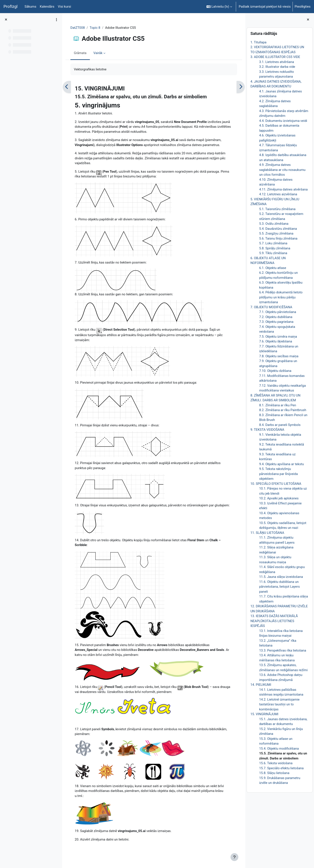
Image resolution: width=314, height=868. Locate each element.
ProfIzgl (11, 7)
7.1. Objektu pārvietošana (278, 312)
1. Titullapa (258, 42)
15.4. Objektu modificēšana (279, 749)
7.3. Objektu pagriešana (276, 322)
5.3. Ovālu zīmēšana (274, 224)
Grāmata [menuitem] (80, 53)
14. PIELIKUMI (261, 685)
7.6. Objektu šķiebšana (276, 341)
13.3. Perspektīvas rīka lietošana (283, 650)
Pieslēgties (303, 7)
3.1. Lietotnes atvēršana (276, 62)
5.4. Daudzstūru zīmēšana (278, 229)
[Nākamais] (240, 87)
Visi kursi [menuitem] (64, 7)
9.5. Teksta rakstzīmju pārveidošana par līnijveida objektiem (278, 474)
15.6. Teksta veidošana (276, 763)
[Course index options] (56, 20)
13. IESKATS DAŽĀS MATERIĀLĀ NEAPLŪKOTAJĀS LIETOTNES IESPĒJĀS (274, 621)
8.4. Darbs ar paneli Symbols (280, 425)
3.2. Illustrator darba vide (277, 67)
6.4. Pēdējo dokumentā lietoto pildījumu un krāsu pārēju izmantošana (281, 297)
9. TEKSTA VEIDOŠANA (267, 430)
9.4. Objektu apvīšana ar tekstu (281, 464)
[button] (219, 7)
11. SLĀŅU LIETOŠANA (267, 533)
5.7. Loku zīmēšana (273, 243)
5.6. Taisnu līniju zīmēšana (278, 238)
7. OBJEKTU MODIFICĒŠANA (271, 307)
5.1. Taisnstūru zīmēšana (277, 209)
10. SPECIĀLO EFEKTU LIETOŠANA (276, 484)
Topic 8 (95, 28)
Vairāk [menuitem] (98, 53)
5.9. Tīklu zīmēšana (273, 253)
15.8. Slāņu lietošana (274, 773)
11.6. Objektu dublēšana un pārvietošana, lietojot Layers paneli (279, 587)
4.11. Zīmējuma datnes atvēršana (283, 189)
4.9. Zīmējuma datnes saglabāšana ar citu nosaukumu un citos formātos (282, 170)
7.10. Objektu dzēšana (275, 371)
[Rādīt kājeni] (234, 857)
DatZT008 (78, 28)
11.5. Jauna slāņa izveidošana (281, 577)
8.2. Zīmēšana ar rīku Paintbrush (283, 410)
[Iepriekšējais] (67, 87)
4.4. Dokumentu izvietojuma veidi (283, 121)
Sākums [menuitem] (31, 7)
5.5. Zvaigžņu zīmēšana (276, 233)
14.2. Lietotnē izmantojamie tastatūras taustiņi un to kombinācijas (279, 704)
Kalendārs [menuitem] (47, 7)
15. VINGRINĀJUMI (264, 714)
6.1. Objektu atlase (273, 268)
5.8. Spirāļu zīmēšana (275, 248)
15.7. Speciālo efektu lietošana (281, 768)
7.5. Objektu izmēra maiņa (278, 337)
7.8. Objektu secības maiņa (279, 356)
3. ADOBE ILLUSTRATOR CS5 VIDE (275, 57)
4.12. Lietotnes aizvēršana (278, 194)
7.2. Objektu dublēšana (276, 317)
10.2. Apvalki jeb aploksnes (279, 498)
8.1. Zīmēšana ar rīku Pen (277, 405)
